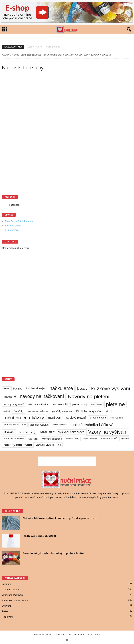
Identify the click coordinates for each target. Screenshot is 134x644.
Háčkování (7, 617)
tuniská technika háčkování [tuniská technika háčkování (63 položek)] (94, 425)
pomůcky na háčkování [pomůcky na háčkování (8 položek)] (38, 411)
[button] (128, 29)
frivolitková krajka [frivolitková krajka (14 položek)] (36, 388)
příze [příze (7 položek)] (108, 411)
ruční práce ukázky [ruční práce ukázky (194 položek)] (24, 418)
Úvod (30, 47)
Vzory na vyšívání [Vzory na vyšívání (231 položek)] (108, 432)
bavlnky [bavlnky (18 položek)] (18, 389)
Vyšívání (39, 47)
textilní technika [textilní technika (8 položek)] (59, 425)
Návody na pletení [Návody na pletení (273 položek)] (89, 396)
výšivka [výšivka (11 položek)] (125, 439)
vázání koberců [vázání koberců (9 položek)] (90, 439)
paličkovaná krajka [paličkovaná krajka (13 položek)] (38, 404)
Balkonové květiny (43, 634)
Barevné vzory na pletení (15, 600)
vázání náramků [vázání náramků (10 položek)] (109, 439)
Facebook (14, 205)
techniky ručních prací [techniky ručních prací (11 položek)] (15, 425)
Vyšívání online (13, 226)
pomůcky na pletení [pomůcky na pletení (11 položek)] (62, 411)
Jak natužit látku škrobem (39, 536)
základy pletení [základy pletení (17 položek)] (45, 445)
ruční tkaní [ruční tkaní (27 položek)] (55, 418)
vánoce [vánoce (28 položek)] (33, 439)
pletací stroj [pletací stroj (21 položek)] (79, 404)
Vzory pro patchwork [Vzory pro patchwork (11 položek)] (14, 439)
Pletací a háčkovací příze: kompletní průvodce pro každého (60, 518)
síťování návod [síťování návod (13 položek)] (98, 418)
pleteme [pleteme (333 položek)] (115, 404)
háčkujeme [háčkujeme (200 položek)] (61, 388)
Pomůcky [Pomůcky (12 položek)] (19, 411)
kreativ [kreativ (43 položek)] (82, 389)
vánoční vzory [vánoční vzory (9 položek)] (72, 439)
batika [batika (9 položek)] (6, 388)
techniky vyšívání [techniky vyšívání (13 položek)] (39, 425)
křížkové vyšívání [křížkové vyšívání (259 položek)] (111, 389)
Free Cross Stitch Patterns (19, 221)
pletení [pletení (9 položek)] (7, 411)
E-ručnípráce (12, 230)
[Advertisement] (29, 133)
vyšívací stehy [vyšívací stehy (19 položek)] (27, 432)
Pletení (5, 611)
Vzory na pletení (10, 589)
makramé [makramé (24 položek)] (10, 396)
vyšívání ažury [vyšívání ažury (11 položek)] (47, 432)
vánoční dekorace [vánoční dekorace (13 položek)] (52, 439)
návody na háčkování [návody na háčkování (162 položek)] (42, 396)
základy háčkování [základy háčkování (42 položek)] (18, 445)
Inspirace (7, 584)
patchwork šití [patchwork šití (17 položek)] (60, 404)
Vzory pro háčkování (13, 595)
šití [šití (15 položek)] (59, 445)
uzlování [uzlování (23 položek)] (9, 432)
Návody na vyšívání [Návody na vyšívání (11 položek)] (14, 404)
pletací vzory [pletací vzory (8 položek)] (96, 404)
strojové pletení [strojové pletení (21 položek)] (76, 418)
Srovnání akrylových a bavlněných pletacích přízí (53, 553)
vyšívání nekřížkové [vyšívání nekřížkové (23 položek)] (71, 432)
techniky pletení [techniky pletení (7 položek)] (117, 418)
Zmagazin (60, 634)
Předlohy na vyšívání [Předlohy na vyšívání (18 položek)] (89, 411)
